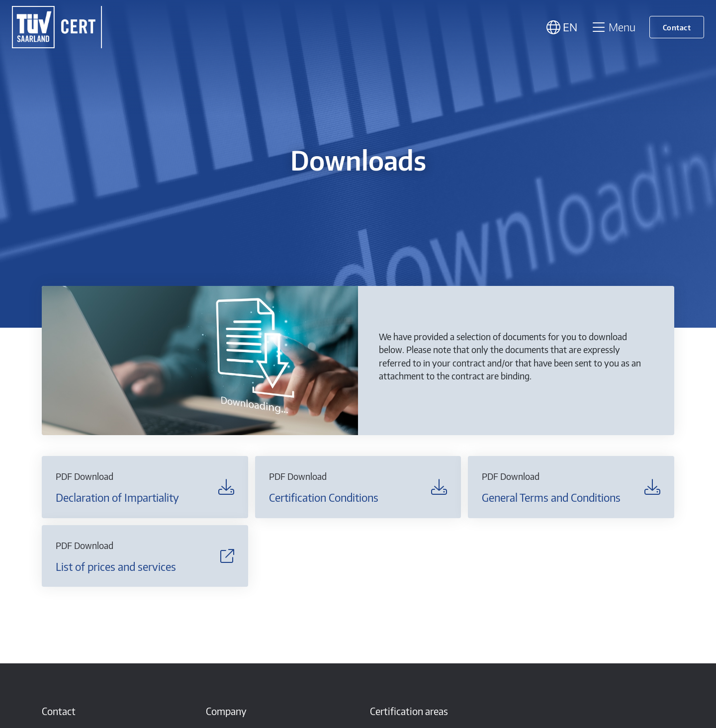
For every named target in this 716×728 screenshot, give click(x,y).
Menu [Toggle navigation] (613, 27)
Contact (677, 27)
